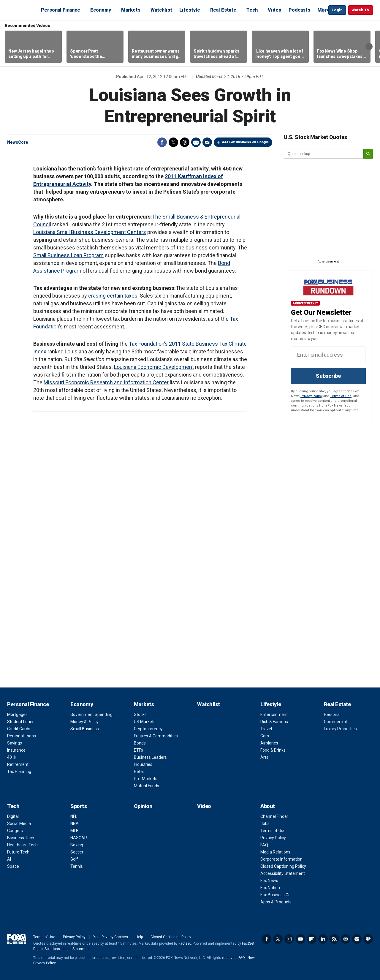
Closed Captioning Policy (283, 866)
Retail (139, 772)
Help (139, 937)
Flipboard (312, 939)
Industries (143, 764)
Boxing (77, 845)
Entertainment (274, 715)
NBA (75, 823)
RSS (334, 939)
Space (13, 866)
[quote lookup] (324, 154)
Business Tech (21, 838)
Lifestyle (190, 10)
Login (337, 10)
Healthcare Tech (22, 845)
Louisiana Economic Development (154, 367)
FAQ (264, 845)
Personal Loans (22, 736)
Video (275, 10)
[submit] (368, 154)
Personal (332, 715)
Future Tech (18, 852)
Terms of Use (341, 396)
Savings (15, 743)
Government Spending (91, 715)
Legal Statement (76, 949)
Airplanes (269, 743)
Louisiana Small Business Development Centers (90, 232)
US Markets (145, 722)
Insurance (16, 750)
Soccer (77, 852)
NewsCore (18, 142)
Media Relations (275, 852)
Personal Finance (61, 10)
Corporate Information (281, 859)
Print (196, 142)
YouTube (300, 939)
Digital (13, 816)
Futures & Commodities (156, 736)
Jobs (265, 823)
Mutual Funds (147, 786)
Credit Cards (19, 729)
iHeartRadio (368, 939)
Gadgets (15, 831)
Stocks (140, 715)
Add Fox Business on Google (245, 142)
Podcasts (299, 10)
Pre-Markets (146, 779)
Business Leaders (150, 757)
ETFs (138, 750)
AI (9, 859)
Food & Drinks (273, 750)
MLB (75, 831)
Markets (131, 10)
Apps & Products (276, 902)
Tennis (77, 866)
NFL (74, 816)
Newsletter (346, 939)
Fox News (269, 881)
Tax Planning (19, 772)
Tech (252, 10)
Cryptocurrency (148, 729)
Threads (185, 142)
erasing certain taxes (113, 296)
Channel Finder (274, 816)
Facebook (162, 142)
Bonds (140, 743)
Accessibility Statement (283, 873)
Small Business (85, 729)
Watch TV (361, 10)
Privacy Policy (311, 396)
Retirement (18, 764)
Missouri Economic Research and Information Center (106, 382)
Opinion (143, 806)
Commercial (335, 722)
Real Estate (223, 10)
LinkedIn (323, 939)
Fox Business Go (275, 895)
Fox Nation (270, 888)
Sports (79, 806)
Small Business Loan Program (68, 255)
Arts (264, 757)
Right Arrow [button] (369, 47)
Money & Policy (84, 722)
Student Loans (21, 722)
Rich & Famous (274, 722)
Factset (185, 943)
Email (207, 142)
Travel (266, 729)
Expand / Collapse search (322, 10)
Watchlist (161, 10)
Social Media (19, 823)
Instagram (289, 939)
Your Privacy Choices (111, 937)
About (268, 806)
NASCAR (79, 838)
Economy (101, 10)
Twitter (173, 142)
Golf (74, 859)
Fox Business (21, 10)
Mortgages (17, 715)
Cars (265, 736)
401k (12, 757)
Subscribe (328, 376)
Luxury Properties (340, 729)
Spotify (357, 939)
